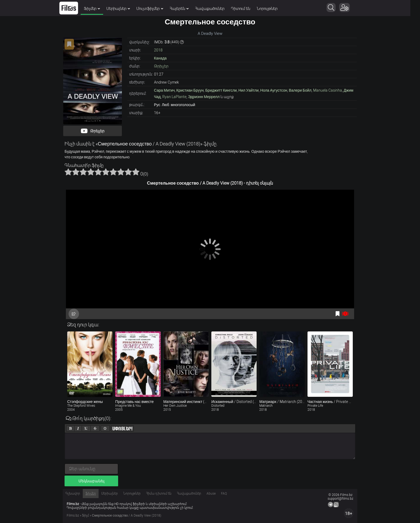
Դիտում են (245, 9)
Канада (160, 58)
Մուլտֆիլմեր (155, 9)
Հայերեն (184, 9)
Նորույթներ (272, 9)
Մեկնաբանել (91, 481)
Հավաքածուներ (215, 9)
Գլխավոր (73, 494)
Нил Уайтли (249, 90)
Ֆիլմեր (97, 9)
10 (136, 172)
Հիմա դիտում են (159, 494)
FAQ (224, 494)
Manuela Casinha (328, 90)
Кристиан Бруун (190, 90)
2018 (158, 50)
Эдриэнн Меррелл (204, 97)
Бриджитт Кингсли (221, 90)
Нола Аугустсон (274, 90)
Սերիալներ (123, 9)
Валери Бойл (300, 90)
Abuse (211, 494)
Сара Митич (164, 90)
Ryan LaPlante (174, 97)
